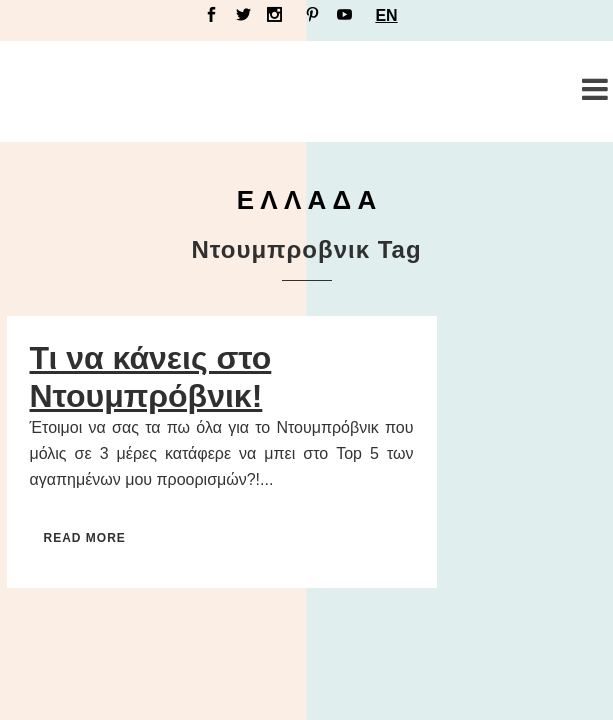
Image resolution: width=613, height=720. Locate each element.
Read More (85, 538)
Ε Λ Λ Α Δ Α (307, 200)
